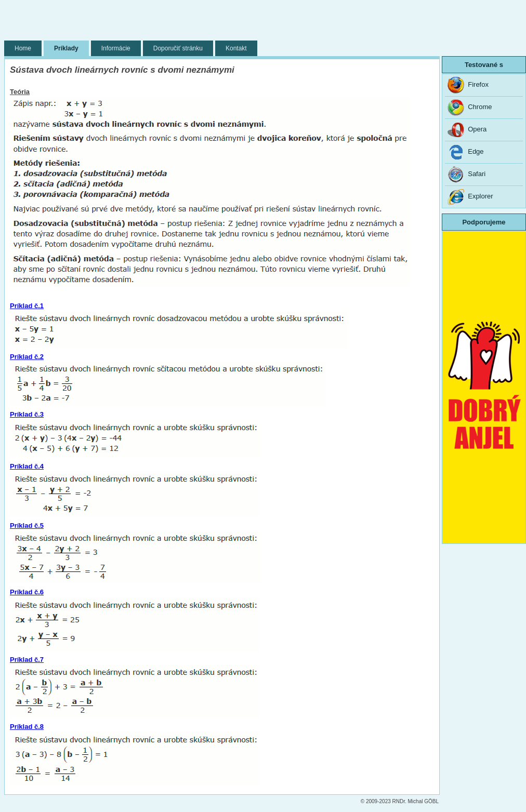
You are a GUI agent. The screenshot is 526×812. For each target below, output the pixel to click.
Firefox (468, 85)
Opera (467, 130)
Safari (466, 175)
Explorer (470, 197)
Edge (466, 152)
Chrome (470, 108)
